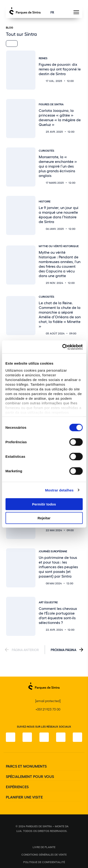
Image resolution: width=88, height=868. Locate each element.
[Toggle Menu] (76, 13)
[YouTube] (61, 737)
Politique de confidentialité (44, 862)
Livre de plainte (44, 847)
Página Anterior (25, 650)
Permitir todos (44, 504)
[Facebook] (11, 737)
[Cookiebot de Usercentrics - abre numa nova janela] (63, 347)
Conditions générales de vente (44, 854)
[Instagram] (27, 737)
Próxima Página (63, 650)
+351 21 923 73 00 (48, 709)
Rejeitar (44, 518)
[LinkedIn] (77, 737)
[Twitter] (44, 737)
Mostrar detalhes (59, 490)
